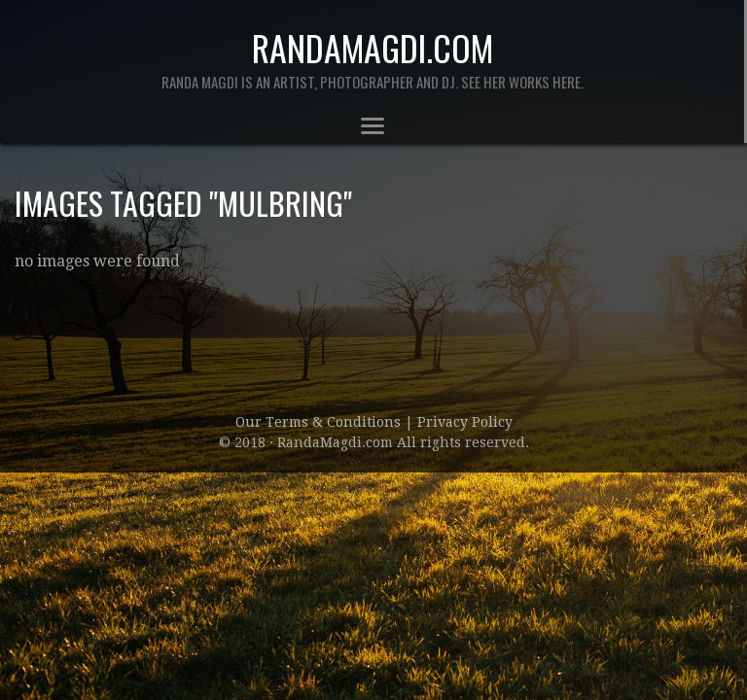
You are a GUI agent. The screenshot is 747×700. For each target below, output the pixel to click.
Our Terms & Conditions (320, 422)
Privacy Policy (465, 422)
